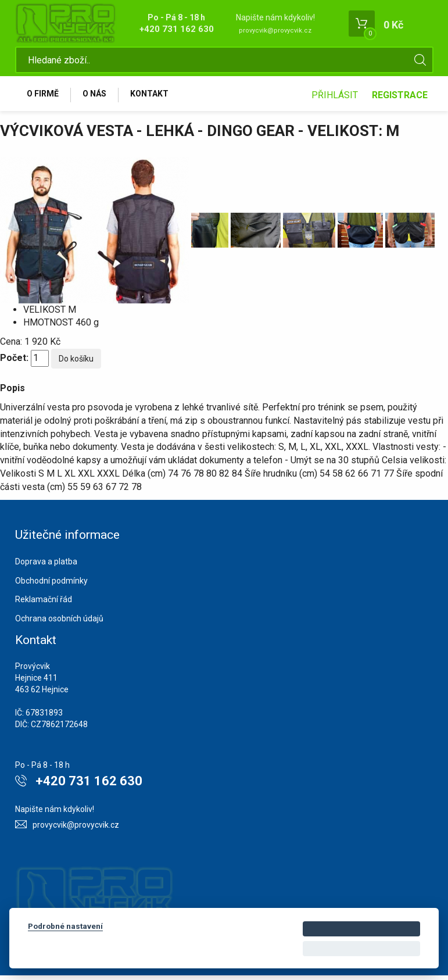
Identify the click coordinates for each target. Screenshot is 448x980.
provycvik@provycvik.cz (275, 31)
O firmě (44, 97)
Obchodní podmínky (51, 585)
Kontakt (156, 97)
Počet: (14, 362)
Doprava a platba (46, 566)
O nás (98, 97)
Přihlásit (335, 97)
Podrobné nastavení (65, 926)
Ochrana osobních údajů (59, 623)
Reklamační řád (44, 604)
